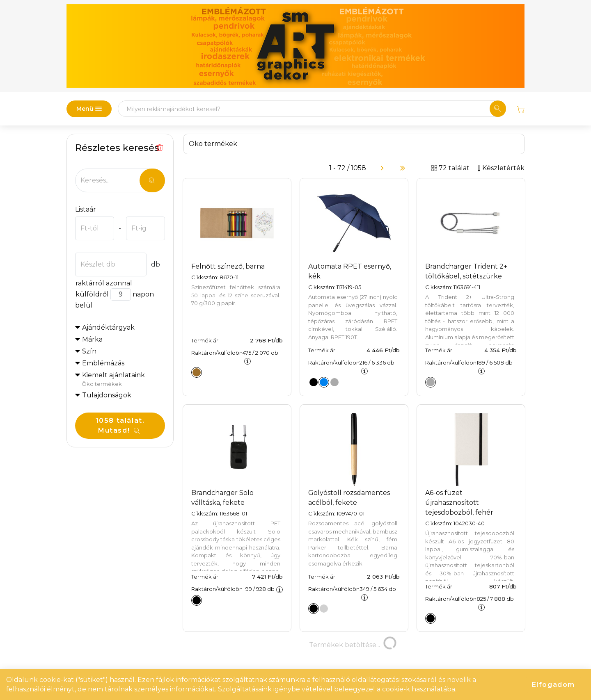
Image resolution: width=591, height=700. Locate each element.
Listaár (86, 209)
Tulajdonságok (107, 395)
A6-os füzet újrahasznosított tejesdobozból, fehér (459, 503)
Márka (92, 339)
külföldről (92, 294)
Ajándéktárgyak (108, 327)
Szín (89, 351)
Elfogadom (553, 685)
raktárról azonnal (104, 283)
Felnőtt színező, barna (228, 266)
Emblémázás (103, 363)
